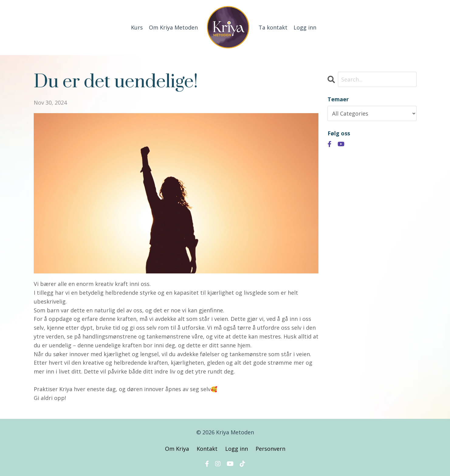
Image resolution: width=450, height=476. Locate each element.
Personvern (270, 449)
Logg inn (305, 27)
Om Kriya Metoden (173, 27)
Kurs (137, 27)
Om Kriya (178, 449)
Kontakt (207, 449)
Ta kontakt (273, 27)
